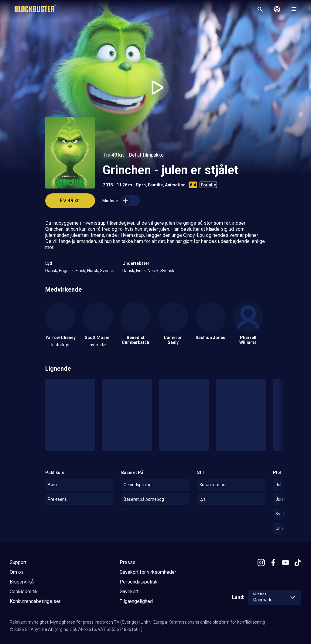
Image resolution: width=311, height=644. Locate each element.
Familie (155, 185)
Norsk (93, 271)
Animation (175, 185)
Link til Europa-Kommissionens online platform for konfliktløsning (203, 622)
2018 (108, 185)
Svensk (107, 271)
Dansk (51, 271)
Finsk (80, 271)
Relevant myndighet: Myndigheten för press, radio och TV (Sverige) (74, 622)
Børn (141, 185)
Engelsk (66, 271)
